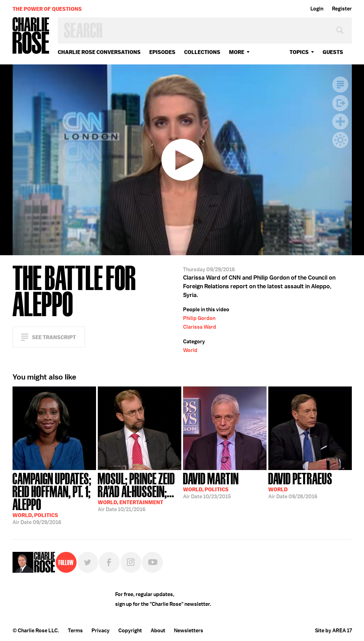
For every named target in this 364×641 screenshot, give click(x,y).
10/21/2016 (140, 491)
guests (333, 52)
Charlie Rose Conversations (99, 52)
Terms (75, 631)
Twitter (88, 562)
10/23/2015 (211, 485)
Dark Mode (340, 140)
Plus (340, 122)
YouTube (152, 562)
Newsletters (189, 631)
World (190, 350)
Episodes (162, 52)
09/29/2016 (54, 498)
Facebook (109, 562)
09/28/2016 (300, 485)
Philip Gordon (199, 318)
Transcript (340, 85)
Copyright (130, 631)
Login (317, 9)
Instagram (131, 562)
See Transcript (54, 337)
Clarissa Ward (200, 327)
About (158, 631)
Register (342, 9)
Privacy (101, 631)
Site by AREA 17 (333, 631)
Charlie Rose (31, 36)
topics (299, 52)
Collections (202, 52)
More (237, 52)
